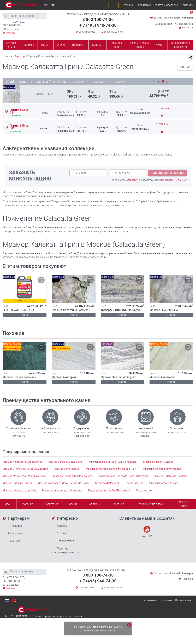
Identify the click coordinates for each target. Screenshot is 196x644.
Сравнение (163, 24)
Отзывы (128, 5)
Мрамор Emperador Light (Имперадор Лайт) (112, 469)
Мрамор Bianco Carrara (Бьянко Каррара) (113, 462)
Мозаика (27, 504)
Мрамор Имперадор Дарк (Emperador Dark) (63, 483)
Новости (62, 526)
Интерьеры (15, 526)
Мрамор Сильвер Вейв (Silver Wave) (109, 490)
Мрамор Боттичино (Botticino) (171, 476)
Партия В (19, 127)
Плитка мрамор (134, 483)
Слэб (8, 504)
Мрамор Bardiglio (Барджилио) (65, 462)
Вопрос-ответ (65, 541)
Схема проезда (87, 32)
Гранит (46, 45)
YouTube (147, 532)
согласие (132, 180)
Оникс (61, 45)
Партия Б (19, 111)
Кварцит (97, 45)
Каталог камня (11, 45)
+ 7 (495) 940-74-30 (98, 25)
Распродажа (16, 533)
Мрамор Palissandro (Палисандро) (73, 476)
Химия (160, 45)
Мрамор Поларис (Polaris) (164, 483)
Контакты (187, 5)
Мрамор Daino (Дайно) (67, 469)
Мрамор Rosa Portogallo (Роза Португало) (123, 476)
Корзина (188, 28)
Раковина (118, 504)
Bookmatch (51, 504)
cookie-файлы (101, 627)
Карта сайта (183, 600)
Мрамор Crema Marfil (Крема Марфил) (25, 469)
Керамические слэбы (139, 45)
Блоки (73, 504)
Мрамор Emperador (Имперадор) (162, 469)
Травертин (78, 45)
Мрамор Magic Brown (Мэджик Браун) (25, 476)
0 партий (175, 18)
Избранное (186, 24)
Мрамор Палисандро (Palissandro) (62, 490)
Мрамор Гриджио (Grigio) (17, 483)
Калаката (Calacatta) (107, 483)
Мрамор (29, 45)
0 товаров (188, 18)
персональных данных (173, 180)
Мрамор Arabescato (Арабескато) (22, 462)
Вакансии (14, 541)
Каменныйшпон (183, 504)
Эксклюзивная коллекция (181, 45)
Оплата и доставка (166, 5)
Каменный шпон (117, 45)
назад (184, 67)
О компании (143, 5)
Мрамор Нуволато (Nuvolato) (19, 490)
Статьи (61, 533)
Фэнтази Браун (145, 490)
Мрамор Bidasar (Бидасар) (159, 462)
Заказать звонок (113, 32)
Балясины (94, 504)
